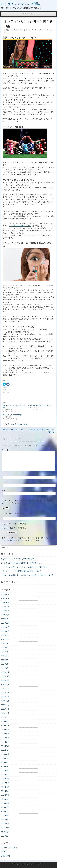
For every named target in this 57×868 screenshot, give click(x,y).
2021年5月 (5, 652)
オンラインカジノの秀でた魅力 (12, 415)
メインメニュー (29, 14)
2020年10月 (5, 680)
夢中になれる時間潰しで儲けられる (40, 405)
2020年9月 (5, 684)
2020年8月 (5, 689)
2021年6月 (5, 648)
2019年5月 (5, 750)
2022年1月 (5, 619)
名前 (4, 474)
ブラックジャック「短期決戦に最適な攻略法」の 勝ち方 (21, 571)
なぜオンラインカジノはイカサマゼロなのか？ (18, 559)
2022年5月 (5, 603)
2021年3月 (5, 660)
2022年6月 (5, 598)
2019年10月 (5, 729)
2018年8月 (5, 787)
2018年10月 (5, 779)
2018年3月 (5, 807)
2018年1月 (5, 816)
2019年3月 (5, 758)
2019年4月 (5, 754)
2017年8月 (5, 836)
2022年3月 (5, 611)
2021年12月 (5, 623)
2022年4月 (5, 607)
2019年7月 (5, 742)
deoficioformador (36, 30)
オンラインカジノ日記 (19, 424)
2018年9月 (5, 783)
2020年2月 (5, 713)
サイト (4, 490)
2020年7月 (5, 693)
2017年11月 (5, 824)
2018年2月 (5, 811)
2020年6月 (5, 697)
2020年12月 (5, 672)
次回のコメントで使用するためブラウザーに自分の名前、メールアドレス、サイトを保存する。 (28, 502)
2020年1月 (5, 717)
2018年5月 (5, 799)
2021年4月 (5, 656)
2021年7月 (5, 643)
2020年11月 (5, 676)
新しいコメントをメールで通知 (15, 524)
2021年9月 (5, 635)
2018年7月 (5, 791)
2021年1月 (5, 668)
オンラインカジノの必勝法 (21, 4)
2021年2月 (5, 664)
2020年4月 (5, 705)
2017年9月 (5, 832)
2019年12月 (5, 721)
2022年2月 (5, 615)
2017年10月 (5, 828)
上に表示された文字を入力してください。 (17, 513)
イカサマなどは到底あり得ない (20, 226)
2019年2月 (5, 762)
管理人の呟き (6, 856)
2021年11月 (5, 627)
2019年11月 (5, 725)
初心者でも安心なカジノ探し (12, 430)
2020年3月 (5, 709)
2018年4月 (5, 803)
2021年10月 (5, 631)
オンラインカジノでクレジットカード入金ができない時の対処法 (24, 567)
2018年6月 (5, 795)
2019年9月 (5, 734)
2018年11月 (5, 775)
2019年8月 (5, 738)
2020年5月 (5, 701)
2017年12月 (5, 820)
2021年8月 (5, 639)
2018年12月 (5, 770)
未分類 (3, 852)
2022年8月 (5, 594)
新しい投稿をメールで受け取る (15, 528)
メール (5, 482)
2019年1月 (5, 766)
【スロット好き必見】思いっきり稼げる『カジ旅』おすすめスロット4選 (27, 575)
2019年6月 (5, 746)
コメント (5, 450)
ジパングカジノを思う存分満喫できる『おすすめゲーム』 (22, 563)
